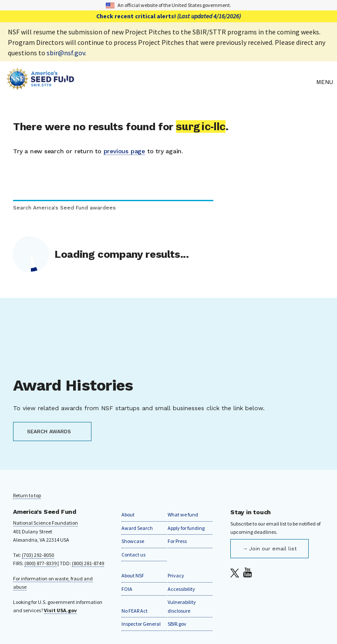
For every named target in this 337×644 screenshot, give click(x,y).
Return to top (27, 495)
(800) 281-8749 (88, 563)
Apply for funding (186, 528)
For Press (177, 541)
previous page (124, 151)
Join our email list (273, 549)
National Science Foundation (45, 523)
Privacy (176, 575)
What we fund (183, 514)
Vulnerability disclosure (182, 606)
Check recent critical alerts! (168, 16)
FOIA (127, 589)
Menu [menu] (325, 82)
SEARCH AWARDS (49, 432)
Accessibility (181, 589)
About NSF (133, 575)
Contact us (133, 555)
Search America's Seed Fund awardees (64, 208)
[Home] (159, 82)
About (128, 514)
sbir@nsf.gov (66, 53)
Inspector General (141, 624)
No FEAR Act (135, 611)
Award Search (137, 528)
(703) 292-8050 (38, 555)
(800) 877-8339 (40, 563)
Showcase (133, 541)
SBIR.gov (177, 624)
